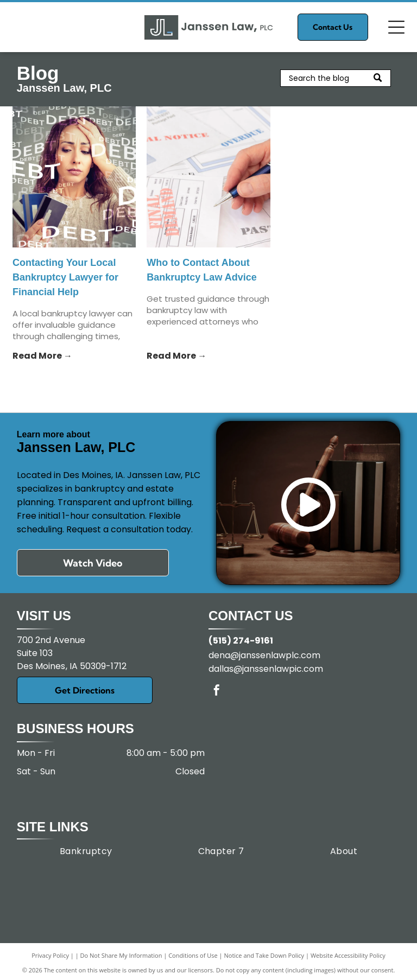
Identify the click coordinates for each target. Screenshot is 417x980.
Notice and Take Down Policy (264, 955)
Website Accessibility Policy (348, 955)
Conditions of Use (193, 955)
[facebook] (217, 692)
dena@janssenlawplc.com (264, 655)
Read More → (42, 356)
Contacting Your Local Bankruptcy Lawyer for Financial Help (65, 277)
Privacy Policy (50, 955)
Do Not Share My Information (121, 955)
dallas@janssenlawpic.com (266, 669)
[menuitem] (86, 851)
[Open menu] (396, 27)
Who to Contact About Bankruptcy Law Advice (201, 270)
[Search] (336, 78)
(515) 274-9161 (241, 641)
